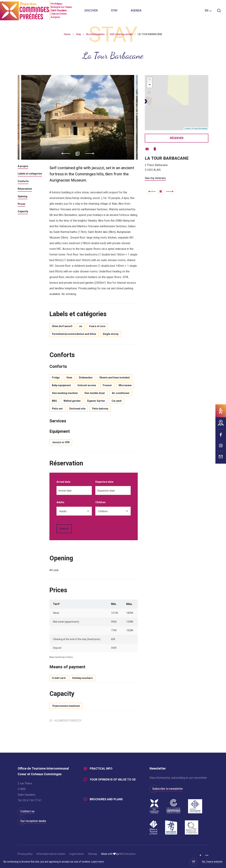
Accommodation (95, 34)
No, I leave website (212, 862)
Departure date (104, 482)
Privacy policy (25, 854)
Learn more (98, 862)
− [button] (150, 85)
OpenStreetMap (201, 129)
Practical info (101, 769)
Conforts (23, 182)
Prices (21, 204)
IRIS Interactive (127, 854)
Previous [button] (65, 153)
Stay (114, 11)
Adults (60, 503)
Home (67, 34)
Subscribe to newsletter (168, 789)
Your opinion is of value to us (113, 780)
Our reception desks (33, 821)
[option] (78, 117)
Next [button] (91, 153)
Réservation (25, 189)
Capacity (23, 212)
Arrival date (63, 482)
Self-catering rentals (121, 34)
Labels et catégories (30, 174)
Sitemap (93, 854)
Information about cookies (51, 854)
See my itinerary (155, 178)
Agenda (136, 11)
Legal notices (77, 854)
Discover (91, 11)
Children (100, 503)
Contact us (27, 811)
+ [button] (150, 80)
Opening (23, 197)
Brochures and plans (106, 799)
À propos (23, 167)
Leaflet (187, 129)
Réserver (177, 138)
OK (194, 862)
